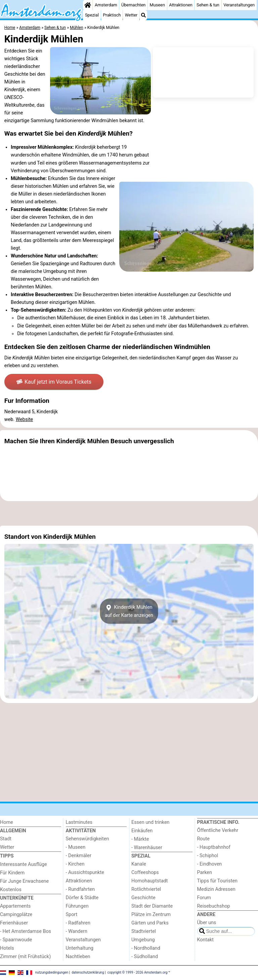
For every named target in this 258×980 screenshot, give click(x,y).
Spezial (92, 15)
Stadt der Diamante (152, 906)
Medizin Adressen (216, 889)
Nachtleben (78, 957)
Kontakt (206, 940)
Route (203, 839)
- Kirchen (75, 864)
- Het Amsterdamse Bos (26, 931)
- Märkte (140, 839)
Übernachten (133, 5)
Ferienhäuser (14, 923)
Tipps (7, 856)
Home (7, 822)
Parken (205, 872)
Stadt (6, 839)
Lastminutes (79, 822)
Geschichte (143, 898)
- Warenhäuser (147, 848)
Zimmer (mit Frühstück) (25, 957)
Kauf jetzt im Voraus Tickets (54, 382)
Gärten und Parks (150, 923)
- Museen (76, 847)
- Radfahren (78, 923)
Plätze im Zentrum (151, 915)
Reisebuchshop (214, 906)
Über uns (207, 923)
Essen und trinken (150, 822)
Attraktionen (181, 5)
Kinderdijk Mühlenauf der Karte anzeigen (129, 611)
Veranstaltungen (239, 5)
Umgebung (143, 940)
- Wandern (77, 931)
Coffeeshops (145, 872)
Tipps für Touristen (217, 881)
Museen (157, 5)
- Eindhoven (210, 864)
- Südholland (145, 957)
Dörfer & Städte (82, 898)
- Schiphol (208, 856)
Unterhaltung (80, 948)
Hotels (7, 948)
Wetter (131, 15)
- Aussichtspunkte (85, 872)
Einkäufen (142, 831)
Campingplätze (16, 915)
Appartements (15, 906)
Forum (204, 898)
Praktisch (112, 15)
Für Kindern (12, 873)
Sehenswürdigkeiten (88, 839)
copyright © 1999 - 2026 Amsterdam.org (138, 972)
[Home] (88, 5)
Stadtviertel (144, 931)
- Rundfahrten (80, 889)
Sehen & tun (208, 5)
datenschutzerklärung (88, 972)
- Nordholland (146, 948)
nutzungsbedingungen (52, 972)
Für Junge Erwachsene (24, 881)
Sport (72, 915)
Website (25, 419)
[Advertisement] (129, 513)
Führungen (77, 906)
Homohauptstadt (150, 881)
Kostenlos (11, 890)
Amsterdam (106, 5)
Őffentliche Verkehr (218, 830)
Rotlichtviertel (146, 889)
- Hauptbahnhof (214, 847)
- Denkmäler (79, 856)
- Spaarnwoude (16, 940)
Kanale (139, 864)
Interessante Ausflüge (24, 864)
